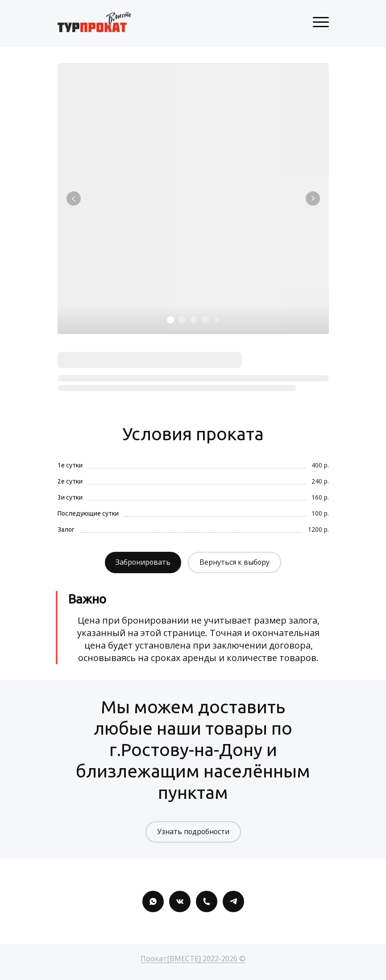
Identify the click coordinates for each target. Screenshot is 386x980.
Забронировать (143, 562)
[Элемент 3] (194, 320)
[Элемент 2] (182, 320)
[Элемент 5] (217, 320)
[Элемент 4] (205, 320)
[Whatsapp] (153, 901)
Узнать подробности (193, 832)
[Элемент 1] (170, 320)
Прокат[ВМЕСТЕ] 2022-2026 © (193, 959)
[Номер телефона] (207, 901)
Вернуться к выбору (235, 562)
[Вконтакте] (180, 901)
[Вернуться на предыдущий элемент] (74, 198)
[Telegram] (233, 901)
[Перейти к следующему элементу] (313, 198)
